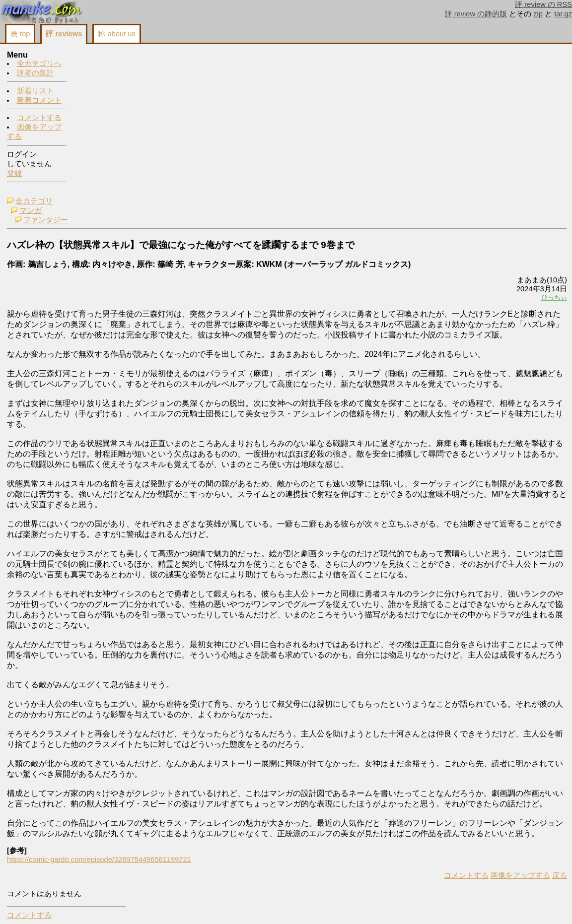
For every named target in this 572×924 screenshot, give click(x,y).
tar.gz (563, 14)
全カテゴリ (104, 56)
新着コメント (39, 101)
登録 (14, 174)
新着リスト (36, 91)
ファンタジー (115, 74)
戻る (435, 905)
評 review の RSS (543, 4)
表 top (20, 34)
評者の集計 (36, 73)
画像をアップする (396, 905)
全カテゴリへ (39, 64)
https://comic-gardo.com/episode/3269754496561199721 (169, 889)
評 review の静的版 (476, 14)
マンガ (100, 65)
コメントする (39, 118)
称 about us (116, 34)
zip (538, 14)
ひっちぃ (430, 160)
